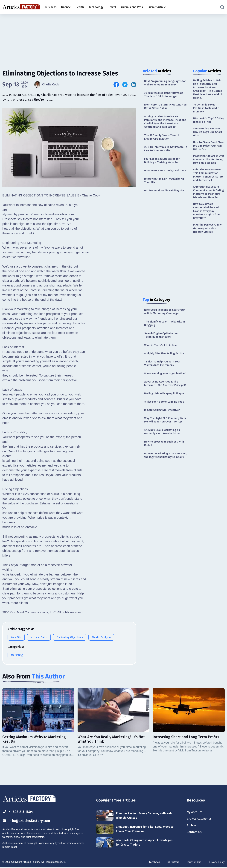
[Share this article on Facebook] (116, 85)
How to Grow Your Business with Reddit (165, 451)
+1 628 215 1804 (19, 812)
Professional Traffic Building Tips (166, 194)
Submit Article (157, 7)
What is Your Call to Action (162, 350)
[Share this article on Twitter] (125, 85)
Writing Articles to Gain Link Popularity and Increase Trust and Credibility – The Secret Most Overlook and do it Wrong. (166, 123)
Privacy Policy (217, 862)
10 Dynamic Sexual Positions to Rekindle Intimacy (207, 109)
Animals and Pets (132, 7)
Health (80, 7)
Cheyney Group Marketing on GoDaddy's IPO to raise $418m (164, 439)
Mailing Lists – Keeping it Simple (165, 399)
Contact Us (195, 833)
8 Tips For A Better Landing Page (165, 408)
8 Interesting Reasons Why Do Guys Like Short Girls (208, 134)
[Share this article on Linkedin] (134, 85)
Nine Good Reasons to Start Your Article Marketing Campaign (166, 315)
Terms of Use (194, 862)
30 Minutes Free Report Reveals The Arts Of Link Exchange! (164, 95)
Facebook (153, 862)
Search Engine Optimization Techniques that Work (162, 339)
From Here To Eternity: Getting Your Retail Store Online (164, 107)
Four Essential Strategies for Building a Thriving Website (163, 163)
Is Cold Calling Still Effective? (163, 416)
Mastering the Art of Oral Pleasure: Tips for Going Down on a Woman (207, 165)
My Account (195, 812)
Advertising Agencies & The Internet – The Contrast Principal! (166, 389)
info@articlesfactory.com (28, 821)
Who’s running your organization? (166, 379)
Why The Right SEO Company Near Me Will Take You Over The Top (166, 426)
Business (51, 7)
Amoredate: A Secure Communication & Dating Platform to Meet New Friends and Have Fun (209, 202)
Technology (96, 7)
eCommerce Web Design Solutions (166, 173)
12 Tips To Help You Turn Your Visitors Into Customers (163, 369)
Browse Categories (200, 819)
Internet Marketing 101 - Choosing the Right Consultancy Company (166, 463)
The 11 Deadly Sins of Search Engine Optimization (163, 139)
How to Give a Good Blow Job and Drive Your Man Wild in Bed (209, 148)
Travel (112, 7)
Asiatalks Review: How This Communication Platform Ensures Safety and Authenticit (209, 182)
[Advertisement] (113, 39)
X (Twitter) (172, 862)
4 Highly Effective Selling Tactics (165, 358)
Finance (66, 7)
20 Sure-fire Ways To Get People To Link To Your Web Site (165, 151)
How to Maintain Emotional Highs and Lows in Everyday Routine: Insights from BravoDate (207, 224)
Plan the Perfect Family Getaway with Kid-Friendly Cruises (208, 242)
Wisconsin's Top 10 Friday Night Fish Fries (207, 122)
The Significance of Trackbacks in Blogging (166, 327)
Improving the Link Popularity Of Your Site (165, 184)
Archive (192, 826)
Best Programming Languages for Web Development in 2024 (166, 83)
